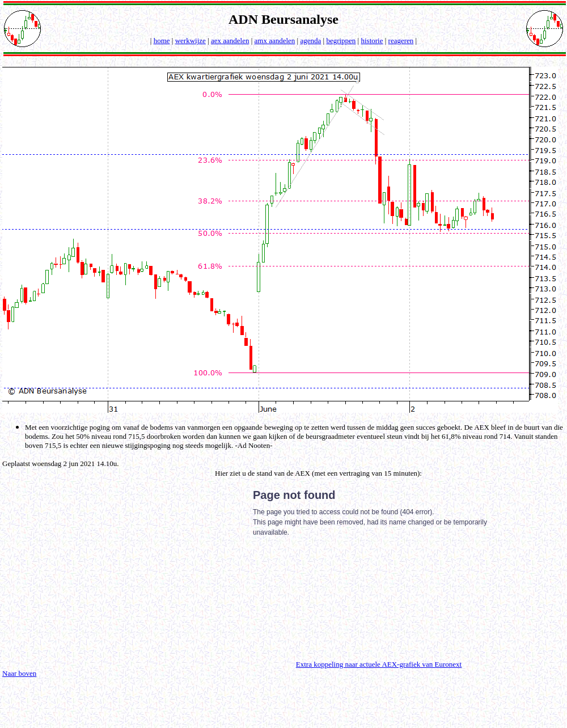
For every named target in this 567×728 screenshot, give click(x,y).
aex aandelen (230, 41)
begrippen (341, 41)
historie (372, 41)
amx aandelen (275, 41)
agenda (310, 41)
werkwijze (191, 41)
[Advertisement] (98, 568)
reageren (401, 41)
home (162, 41)
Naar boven (19, 673)
